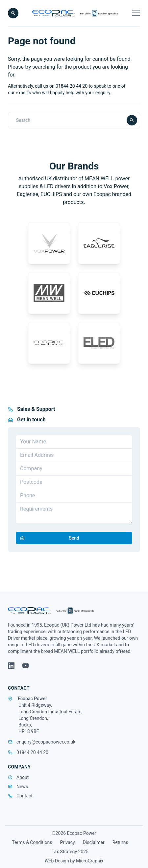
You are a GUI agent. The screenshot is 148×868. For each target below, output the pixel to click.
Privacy (67, 842)
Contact (25, 796)
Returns (120, 842)
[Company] (74, 469)
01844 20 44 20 (28, 752)
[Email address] (74, 455)
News (22, 787)
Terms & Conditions (32, 842)
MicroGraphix (90, 861)
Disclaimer (94, 842)
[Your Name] (74, 442)
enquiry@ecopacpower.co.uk (42, 742)
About (23, 777)
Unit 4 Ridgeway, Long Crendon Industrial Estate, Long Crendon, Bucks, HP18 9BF (50, 718)
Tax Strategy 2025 (70, 852)
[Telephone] (74, 496)
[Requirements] (74, 513)
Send (48, 538)
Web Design (57, 861)
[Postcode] (74, 482)
